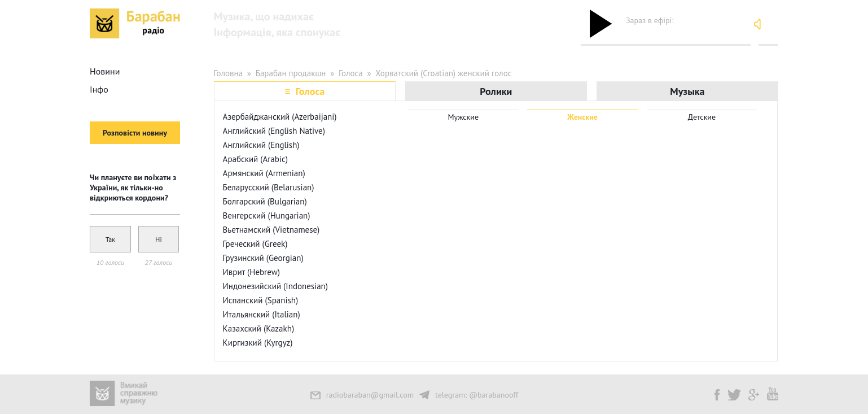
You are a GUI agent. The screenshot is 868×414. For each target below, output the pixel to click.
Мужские (464, 117)
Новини (105, 71)
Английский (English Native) (274, 131)
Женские (582, 117)
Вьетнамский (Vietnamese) (271, 230)
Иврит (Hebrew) (251, 272)
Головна (229, 73)
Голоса (351, 73)
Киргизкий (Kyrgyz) (258, 343)
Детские (702, 117)
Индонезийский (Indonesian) (275, 286)
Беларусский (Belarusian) (269, 187)
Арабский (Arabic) (255, 159)
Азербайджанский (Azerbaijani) (280, 117)
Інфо (99, 89)
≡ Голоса (304, 91)
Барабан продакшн (291, 73)
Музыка (687, 91)
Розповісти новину (135, 133)
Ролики (496, 91)
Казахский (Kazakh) (258, 328)
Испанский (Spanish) (261, 300)
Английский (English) (261, 145)
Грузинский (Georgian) (263, 258)
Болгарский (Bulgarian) (265, 201)
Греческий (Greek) (255, 244)
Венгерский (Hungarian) (267, 215)
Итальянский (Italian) (262, 314)
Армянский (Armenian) (264, 173)
